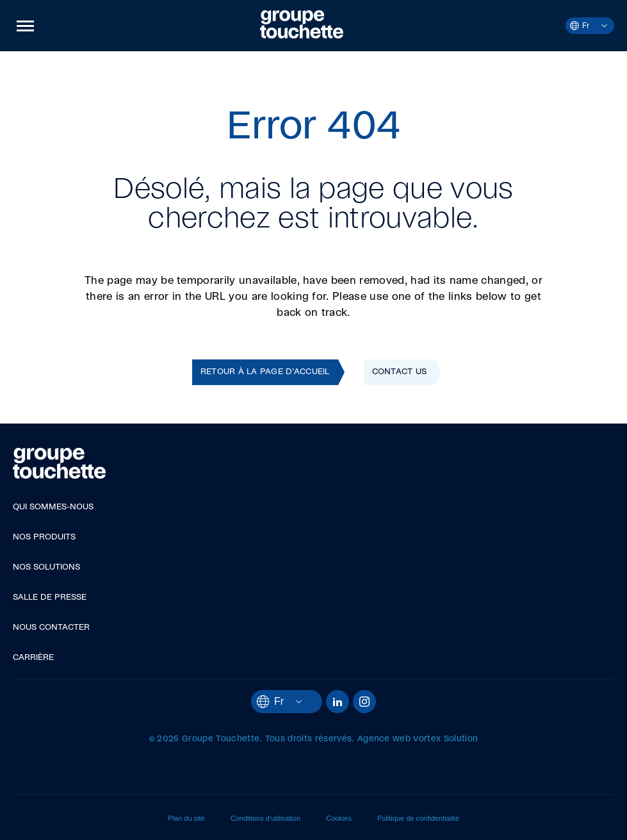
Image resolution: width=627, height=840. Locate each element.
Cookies (339, 818)
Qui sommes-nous (53, 507)
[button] (25, 26)
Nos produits (44, 537)
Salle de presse (50, 597)
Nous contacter (51, 628)
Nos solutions (46, 567)
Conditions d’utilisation (265, 818)
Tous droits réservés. (310, 739)
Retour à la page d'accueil (265, 372)
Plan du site (186, 818)
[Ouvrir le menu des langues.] (598, 26)
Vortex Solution (445, 739)
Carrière (33, 658)
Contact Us (400, 372)
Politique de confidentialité (418, 818)
